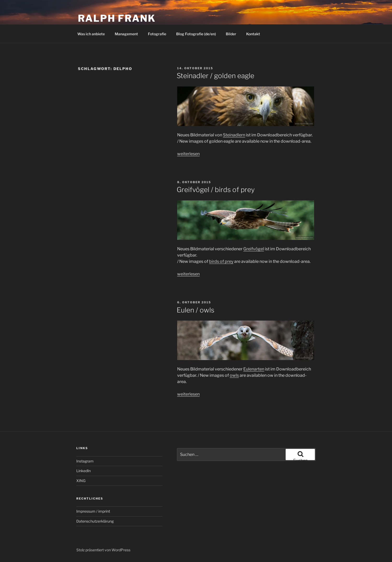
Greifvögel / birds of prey (216, 190)
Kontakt (253, 34)
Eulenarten (254, 369)
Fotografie (157, 34)
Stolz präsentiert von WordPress (103, 550)
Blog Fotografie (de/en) (196, 34)
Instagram (85, 461)
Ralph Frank (117, 18)
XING (81, 481)
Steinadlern (234, 135)
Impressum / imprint (93, 511)
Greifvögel (254, 249)
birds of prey (221, 261)
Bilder (231, 34)
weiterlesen (188, 154)
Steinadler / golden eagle (215, 76)
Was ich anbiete (91, 34)
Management (126, 34)
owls (234, 375)
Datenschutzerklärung (95, 521)
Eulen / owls (195, 310)
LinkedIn (83, 471)
